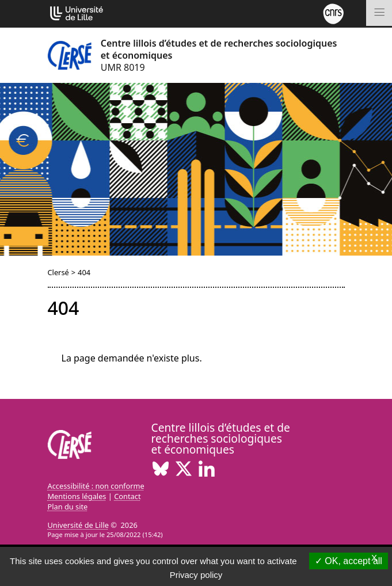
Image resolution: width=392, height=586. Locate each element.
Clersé (58, 272)
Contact (127, 496)
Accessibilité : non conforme (96, 486)
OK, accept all (349, 561)
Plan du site (68, 507)
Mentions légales (77, 496)
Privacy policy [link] (196, 575)
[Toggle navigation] (379, 13)
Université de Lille (78, 525)
